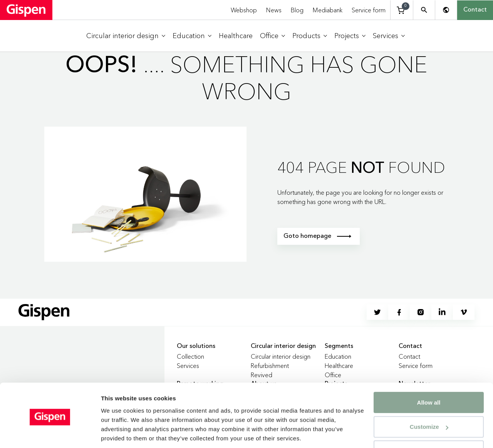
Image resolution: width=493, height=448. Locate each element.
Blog (297, 10)
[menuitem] (126, 36)
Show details (119, 433)
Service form (369, 10)
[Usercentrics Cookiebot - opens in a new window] (50, 433)
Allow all (429, 376)
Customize (429, 400)
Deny (429, 424)
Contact (475, 10)
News (274, 10)
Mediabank (328, 10)
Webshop (244, 10)
